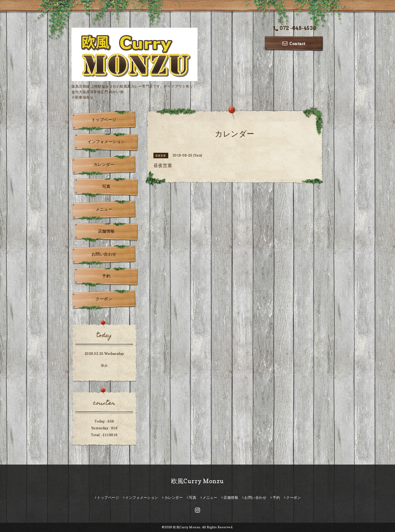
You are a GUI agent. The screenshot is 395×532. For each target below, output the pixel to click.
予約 (106, 276)
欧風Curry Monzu (197, 481)
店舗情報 (106, 231)
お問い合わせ (104, 254)
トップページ (104, 120)
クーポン (104, 299)
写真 (106, 186)
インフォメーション (106, 142)
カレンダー (104, 165)
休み (104, 365)
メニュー (104, 209)
